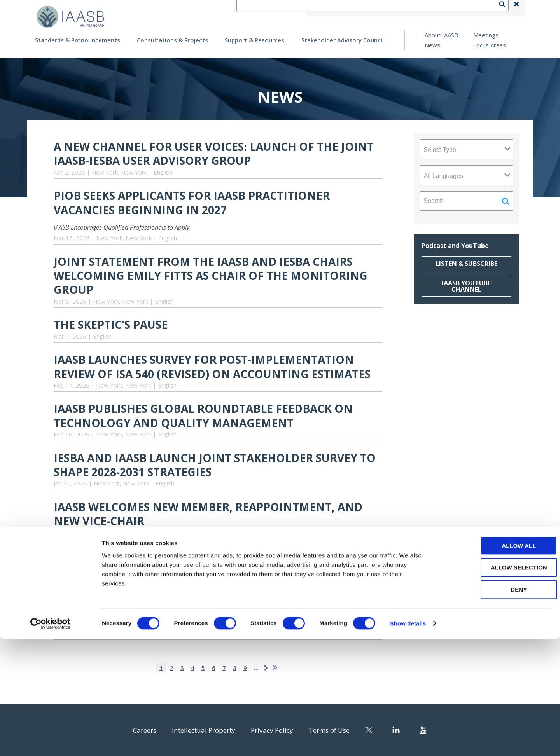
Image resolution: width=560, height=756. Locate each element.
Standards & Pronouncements (78, 40)
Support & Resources (255, 40)
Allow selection (495, 685)
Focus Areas (490, 45)
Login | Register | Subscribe (454, 8)
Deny (495, 707)
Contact (358, 8)
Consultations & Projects (172, 40)
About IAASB (441, 35)
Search (506, 8)
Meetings (486, 35)
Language (394, 8)
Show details (408, 741)
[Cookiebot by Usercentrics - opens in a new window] (50, 741)
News (432, 45)
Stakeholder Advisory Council (343, 40)
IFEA (329, 8)
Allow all (495, 663)
